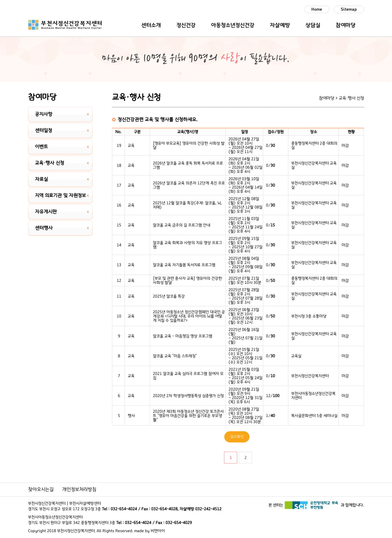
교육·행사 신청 (50, 163)
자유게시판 (46, 212)
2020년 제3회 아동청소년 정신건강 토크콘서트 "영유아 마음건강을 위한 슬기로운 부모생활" (188, 416)
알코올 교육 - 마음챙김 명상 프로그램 (183, 336)
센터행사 (44, 228)
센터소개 (151, 25)
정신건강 (186, 25)
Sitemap (349, 9)
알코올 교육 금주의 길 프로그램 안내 (182, 225)
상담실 (313, 25)
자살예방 (280, 25)
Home (317, 9)
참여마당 (346, 25)
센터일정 (44, 131)
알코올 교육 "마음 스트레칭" (175, 356)
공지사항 (44, 114)
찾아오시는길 (41, 490)
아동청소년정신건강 (233, 25)
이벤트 (41, 147)
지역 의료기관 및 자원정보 (60, 196)
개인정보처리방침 (79, 490)
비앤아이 (158, 531)
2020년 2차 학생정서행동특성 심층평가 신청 (188, 396)
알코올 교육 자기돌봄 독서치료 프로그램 (184, 265)
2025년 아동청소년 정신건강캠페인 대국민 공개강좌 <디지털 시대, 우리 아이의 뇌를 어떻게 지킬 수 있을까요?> (189, 316)
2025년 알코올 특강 (169, 296)
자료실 (41, 179)
